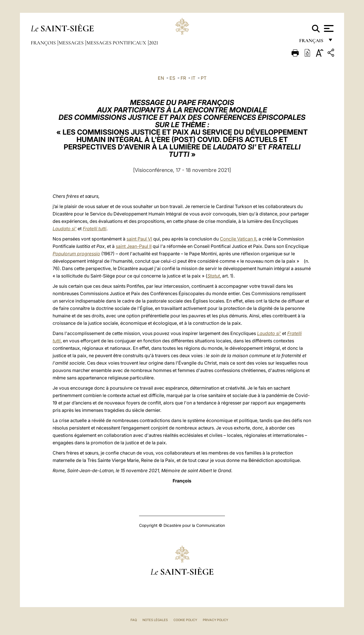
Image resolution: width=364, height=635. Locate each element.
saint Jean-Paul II (134, 246)
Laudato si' (65, 229)
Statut (214, 276)
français (312, 42)
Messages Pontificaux (117, 43)
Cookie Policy (185, 620)
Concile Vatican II (238, 239)
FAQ (134, 620)
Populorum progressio (76, 254)
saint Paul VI (139, 239)
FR (183, 78)
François (44, 43)
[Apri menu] (328, 28)
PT (204, 78)
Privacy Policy (215, 620)
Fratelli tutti (95, 229)
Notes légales (155, 620)
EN (161, 78)
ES (172, 78)
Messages (72, 43)
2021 (154, 43)
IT (193, 78)
